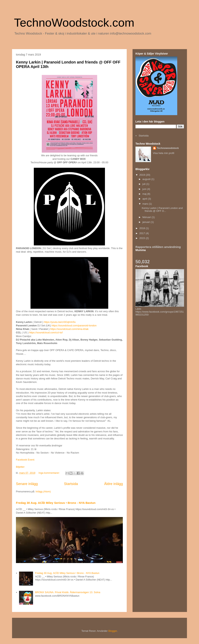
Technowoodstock (168, 148)
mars (146, 204)
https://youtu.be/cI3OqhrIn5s (60, 322)
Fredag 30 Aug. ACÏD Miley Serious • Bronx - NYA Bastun (56, 503)
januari (147, 222)
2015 (143, 238)
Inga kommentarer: (49, 473)
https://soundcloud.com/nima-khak (69, 329)
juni (145, 189)
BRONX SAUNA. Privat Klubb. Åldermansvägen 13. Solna (68, 592)
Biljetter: (21, 467)
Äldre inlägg (113, 484)
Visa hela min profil (164, 153)
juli (144, 184)
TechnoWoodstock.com (74, 23)
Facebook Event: (26, 460)
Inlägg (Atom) (43, 491)
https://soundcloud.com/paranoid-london (74, 325)
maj (145, 194)
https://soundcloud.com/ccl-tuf (46, 332)
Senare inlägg (27, 484)
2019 (143, 175)
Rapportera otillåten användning (158, 247)
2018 (143, 228)
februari (147, 217)
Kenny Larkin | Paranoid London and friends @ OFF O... (162, 210)
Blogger (113, 631)
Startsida (71, 484)
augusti (147, 179)
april (145, 199)
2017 (143, 233)
